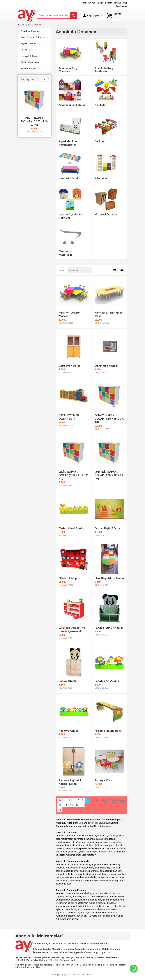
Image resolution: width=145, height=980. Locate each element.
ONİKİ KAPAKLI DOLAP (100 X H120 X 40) (73, 475)
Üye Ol (99, 16)
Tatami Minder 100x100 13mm (49, 960)
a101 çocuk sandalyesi (39, 965)
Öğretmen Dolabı (70, 366)
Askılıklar (101, 105)
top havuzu (21, 965)
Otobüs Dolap (68, 578)
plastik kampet (109, 965)
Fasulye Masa (50, 949)
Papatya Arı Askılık (107, 681)
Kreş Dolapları (66, 949)
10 (60, 805)
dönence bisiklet (32, 967)
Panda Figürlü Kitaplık (109, 628)
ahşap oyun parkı (103, 952)
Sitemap (38, 949)
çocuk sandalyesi (25, 958)
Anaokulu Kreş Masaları (68, 70)
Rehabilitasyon (35, 69)
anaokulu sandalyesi (86, 958)
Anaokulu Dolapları (85, 949)
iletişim (109, 3)
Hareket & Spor (35, 56)
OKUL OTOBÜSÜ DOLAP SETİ (70, 417)
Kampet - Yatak (69, 178)
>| (60, 809)
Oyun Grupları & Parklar (35, 37)
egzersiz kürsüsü (83, 952)
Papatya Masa (104, 780)
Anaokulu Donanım (31, 25)
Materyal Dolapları (107, 214)
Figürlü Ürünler (35, 43)
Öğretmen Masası (106, 366)
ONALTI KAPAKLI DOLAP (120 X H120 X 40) (34, 121)
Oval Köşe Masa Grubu (109, 578)
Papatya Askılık (69, 731)
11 (66, 805)
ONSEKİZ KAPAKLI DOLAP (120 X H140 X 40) (109, 475)
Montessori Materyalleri (66, 253)
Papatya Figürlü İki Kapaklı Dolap (71, 782)
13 (77, 805)
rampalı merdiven (64, 952)
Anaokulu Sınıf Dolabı (73, 105)
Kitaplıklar (101, 178)
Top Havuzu (122, 6)
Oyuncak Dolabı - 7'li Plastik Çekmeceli (72, 629)
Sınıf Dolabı (103, 949)
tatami (100, 958)
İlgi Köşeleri (35, 50)
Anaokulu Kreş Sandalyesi (104, 70)
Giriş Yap (91, 16)
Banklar (99, 141)
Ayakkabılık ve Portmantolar (68, 143)
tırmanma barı (84, 965)
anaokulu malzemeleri (93, 3)
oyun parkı (71, 960)
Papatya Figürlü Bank (108, 731)
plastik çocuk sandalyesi (46, 958)
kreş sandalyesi (67, 958)
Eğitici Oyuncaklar (35, 62)
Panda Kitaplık (68, 681)
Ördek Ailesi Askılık (71, 528)
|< (60, 800)
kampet (96, 965)
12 (71, 805)
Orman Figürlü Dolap (108, 528)
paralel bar (47, 952)
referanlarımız (121, 3)
